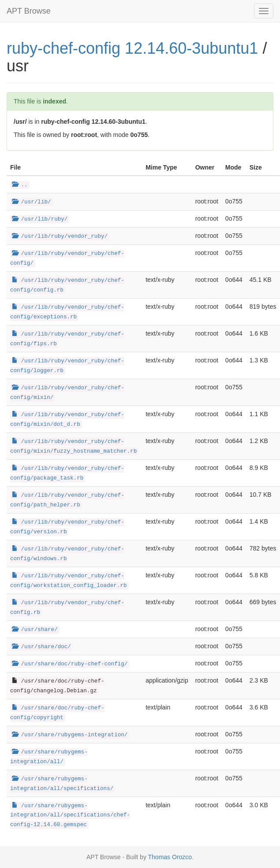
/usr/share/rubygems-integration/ (70, 735)
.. (20, 185)
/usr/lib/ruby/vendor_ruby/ (60, 236)
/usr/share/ (35, 630)
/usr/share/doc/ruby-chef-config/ (70, 664)
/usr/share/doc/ (41, 647)
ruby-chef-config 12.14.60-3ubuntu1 (132, 48)
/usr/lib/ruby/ (40, 219)
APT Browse (29, 11)
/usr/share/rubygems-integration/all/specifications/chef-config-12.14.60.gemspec (70, 816)
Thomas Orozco (170, 857)
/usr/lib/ (32, 202)
